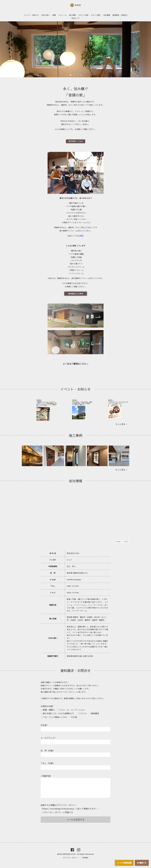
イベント (83, 713)
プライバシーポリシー (71, 858)
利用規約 (85, 858)
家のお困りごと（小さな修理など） (59, 713)
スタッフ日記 (83, 15)
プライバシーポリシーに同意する (58, 812)
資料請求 (95, 713)
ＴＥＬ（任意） (48, 763)
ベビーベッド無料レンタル (55, 717)
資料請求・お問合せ (120, 15)
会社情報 (107, 15)
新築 (54, 15)
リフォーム (62, 15)
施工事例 (72, 15)
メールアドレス (48, 738)
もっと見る (121, 424)
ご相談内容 (46, 776)
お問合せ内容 (47, 706)
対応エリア (76, 18)
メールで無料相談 (124, 863)
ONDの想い (46, 15)
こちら (81, 236)
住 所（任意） (48, 751)
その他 (74, 717)
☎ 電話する (142, 863)
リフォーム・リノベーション (72, 710)
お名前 (44, 725)
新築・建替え (49, 710)
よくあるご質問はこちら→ (76, 364)
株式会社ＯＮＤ (69, 854)
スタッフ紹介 (96, 15)
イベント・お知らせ (31, 15)
